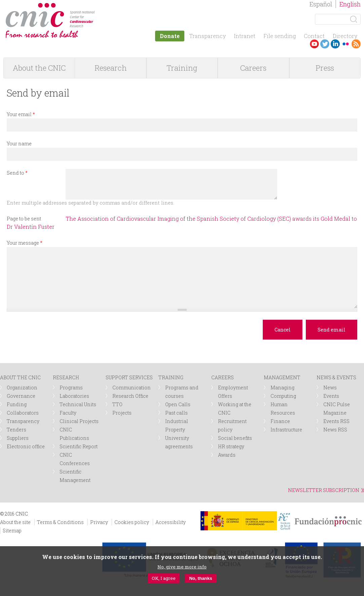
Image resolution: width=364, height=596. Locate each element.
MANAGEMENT (282, 377)
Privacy (99, 522)
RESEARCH (66, 377)
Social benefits (235, 438)
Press (325, 68)
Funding (17, 404)
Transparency (207, 36)
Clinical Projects (79, 421)
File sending (280, 36)
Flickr (346, 44)
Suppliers (18, 438)
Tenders (16, 430)
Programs (71, 388)
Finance (280, 421)
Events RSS (336, 421)
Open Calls (178, 404)
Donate (170, 36)
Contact (314, 36)
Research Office (130, 396)
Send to (17, 173)
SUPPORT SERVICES (129, 377)
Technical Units (78, 404)
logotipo (100, 6)
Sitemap (12, 531)
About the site (15, 522)
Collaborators (23, 413)
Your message (25, 243)
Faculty (68, 413)
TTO (117, 404)
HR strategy (231, 446)
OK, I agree (164, 578)
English (350, 4)
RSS (356, 44)
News (330, 388)
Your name (19, 144)
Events (331, 396)
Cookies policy (132, 522)
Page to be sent (24, 219)
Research (111, 68)
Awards (227, 455)
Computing (283, 396)
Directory (345, 36)
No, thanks (201, 578)
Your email (21, 114)
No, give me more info (182, 567)
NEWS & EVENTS (336, 377)
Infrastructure (286, 430)
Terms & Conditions (60, 522)
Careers (253, 68)
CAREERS (223, 377)
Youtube (314, 44)
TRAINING (171, 377)
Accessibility (171, 522)
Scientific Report (79, 446)
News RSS (335, 430)
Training (182, 68)
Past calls (176, 413)
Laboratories (74, 396)
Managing (282, 388)
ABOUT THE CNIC (20, 377)
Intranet (245, 36)
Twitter (325, 44)
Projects (122, 413)
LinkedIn (335, 44)
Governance (21, 396)
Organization (22, 388)
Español (321, 4)
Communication (132, 388)
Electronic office (26, 446)
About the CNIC (39, 68)
